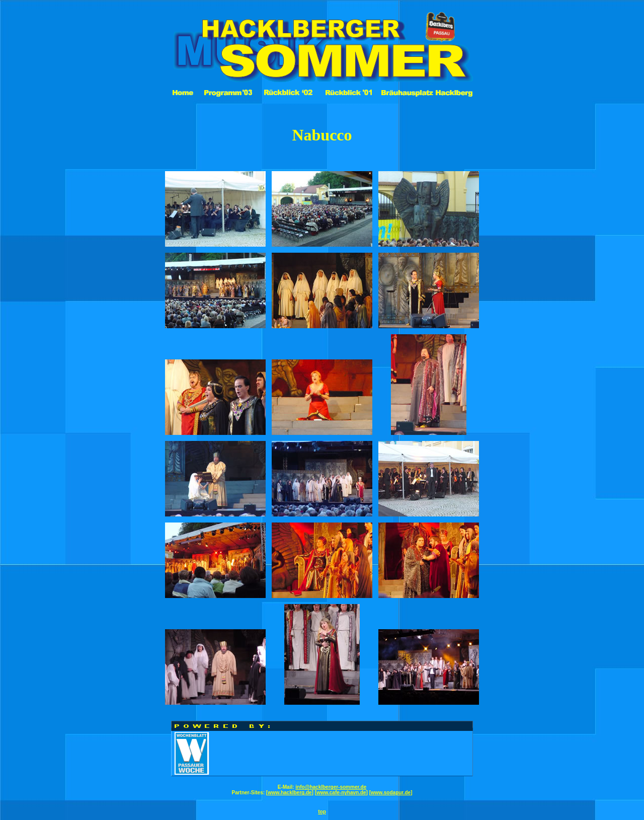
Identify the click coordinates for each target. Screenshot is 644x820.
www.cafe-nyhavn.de (341, 793)
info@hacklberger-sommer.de (331, 787)
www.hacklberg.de (290, 793)
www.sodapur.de (391, 793)
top (322, 812)
